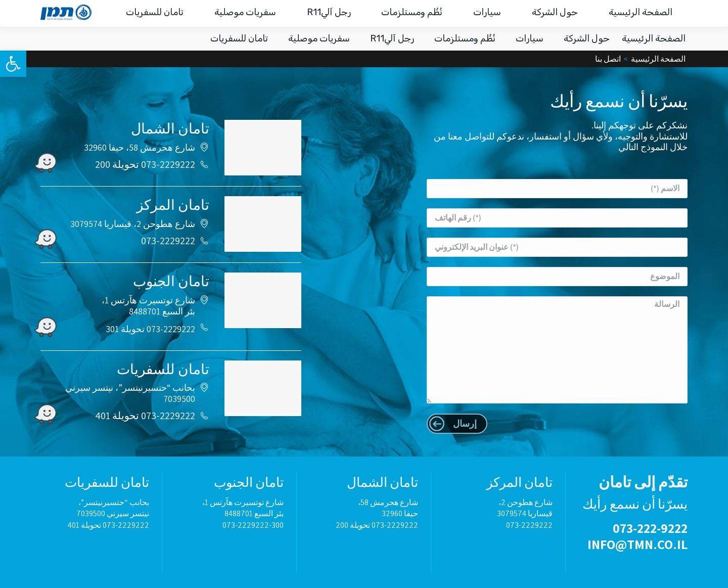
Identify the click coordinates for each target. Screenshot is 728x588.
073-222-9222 (616, 13)
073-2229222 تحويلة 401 (145, 416)
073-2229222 (168, 241)
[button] (13, 64)
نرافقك (186, 14)
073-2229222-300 (253, 525)
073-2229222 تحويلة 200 (145, 164)
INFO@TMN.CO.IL (537, 13)
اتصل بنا (144, 14)
